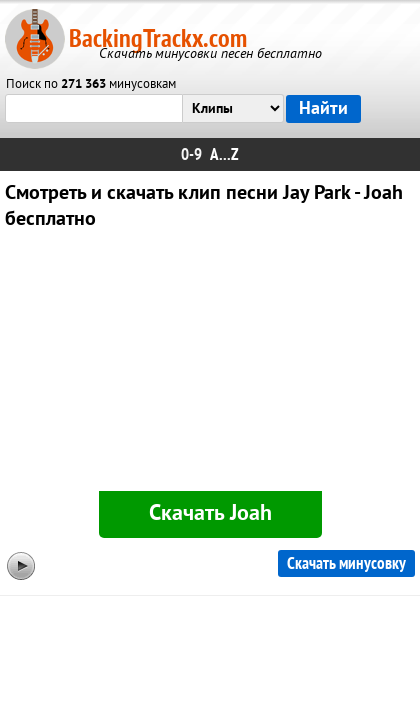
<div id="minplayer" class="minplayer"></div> (210, 364)
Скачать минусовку (346, 563)
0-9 (191, 154)
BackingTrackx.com (158, 38)
